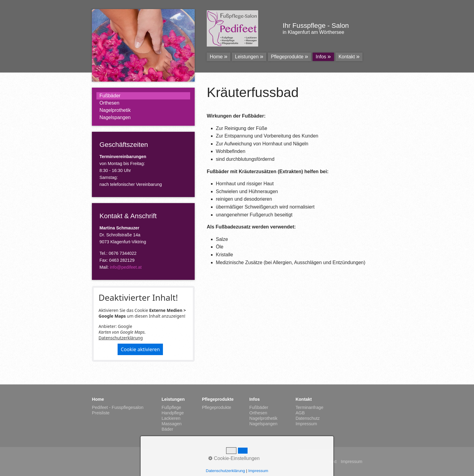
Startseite (308, 461)
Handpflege (173, 413)
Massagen (171, 424)
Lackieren (171, 418)
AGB (300, 413)
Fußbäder (110, 96)
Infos (321, 57)
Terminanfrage (310, 407)
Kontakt (347, 57)
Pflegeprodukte (287, 57)
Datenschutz (308, 418)
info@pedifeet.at (126, 267)
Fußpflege (171, 407)
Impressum (306, 424)
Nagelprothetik (115, 110)
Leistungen (247, 57)
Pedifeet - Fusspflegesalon (118, 407)
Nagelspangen (115, 117)
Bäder (167, 429)
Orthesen (109, 103)
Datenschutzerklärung (121, 338)
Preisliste (101, 413)
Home (216, 57)
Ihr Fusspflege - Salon (316, 26)
